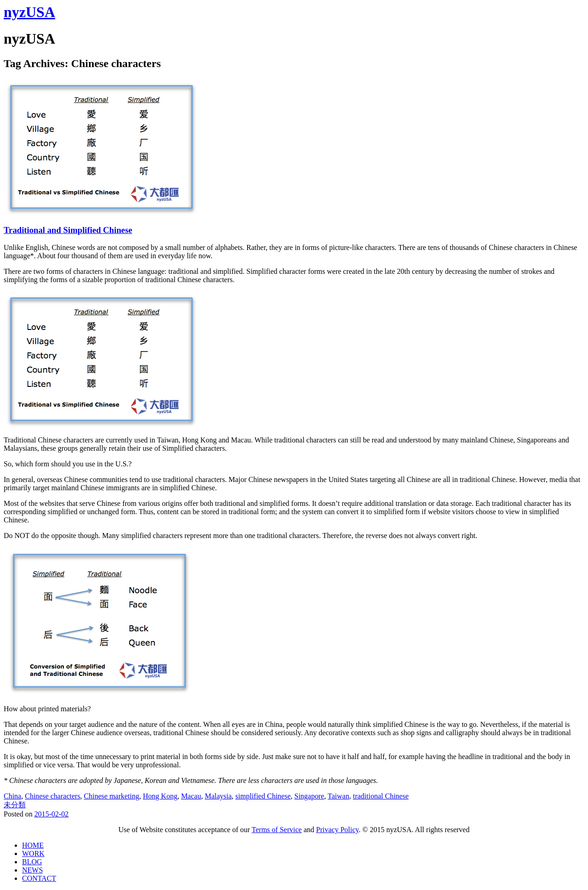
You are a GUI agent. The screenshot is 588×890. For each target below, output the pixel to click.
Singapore (309, 796)
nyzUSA (29, 12)
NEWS (32, 870)
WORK (33, 853)
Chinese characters (52, 796)
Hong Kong (160, 796)
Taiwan (338, 796)
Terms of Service (277, 830)
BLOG (32, 862)
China (12, 796)
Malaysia (218, 796)
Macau (191, 796)
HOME (33, 845)
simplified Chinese (263, 796)
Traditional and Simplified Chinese (68, 230)
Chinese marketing (112, 796)
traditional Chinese (381, 796)
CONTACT (39, 878)
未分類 (15, 805)
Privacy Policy (337, 830)
